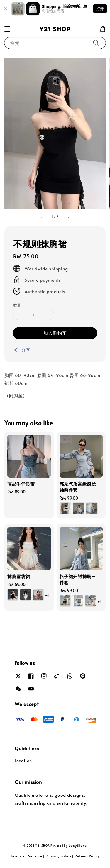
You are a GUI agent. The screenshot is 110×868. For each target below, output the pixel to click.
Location (23, 761)
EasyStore (77, 845)
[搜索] (96, 43)
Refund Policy (87, 856)
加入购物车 (55, 333)
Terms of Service (26, 856)
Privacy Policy (58, 856)
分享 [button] (22, 350)
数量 (17, 305)
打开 (100, 9)
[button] (7, 29)
